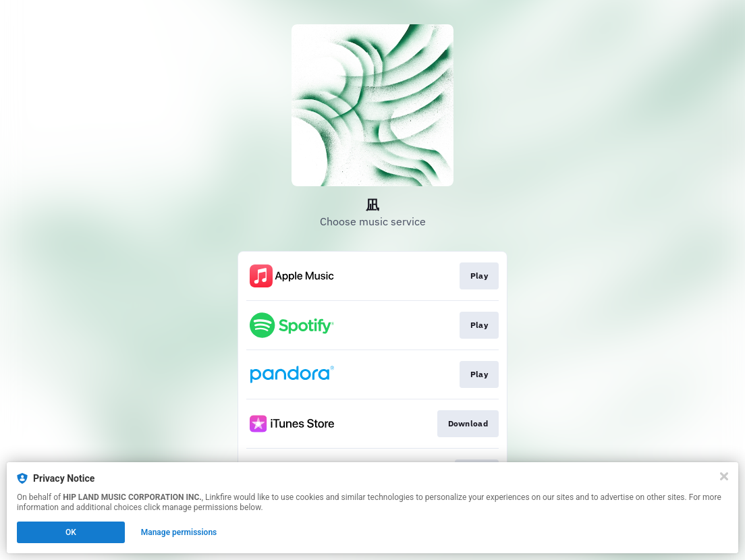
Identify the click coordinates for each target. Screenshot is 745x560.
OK (71, 532)
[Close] (724, 476)
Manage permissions (179, 532)
